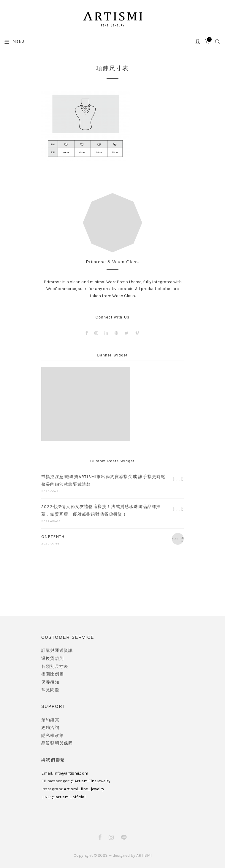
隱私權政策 (53, 736)
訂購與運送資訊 (57, 650)
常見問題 (50, 690)
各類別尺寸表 (55, 666)
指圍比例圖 (53, 674)
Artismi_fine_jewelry (84, 789)
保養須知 (50, 682)
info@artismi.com (71, 773)
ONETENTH (53, 537)
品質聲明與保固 (57, 743)
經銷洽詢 (50, 728)
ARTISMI (144, 855)
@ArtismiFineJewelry (91, 781)
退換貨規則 (53, 658)
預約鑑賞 (50, 720)
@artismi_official (69, 797)
